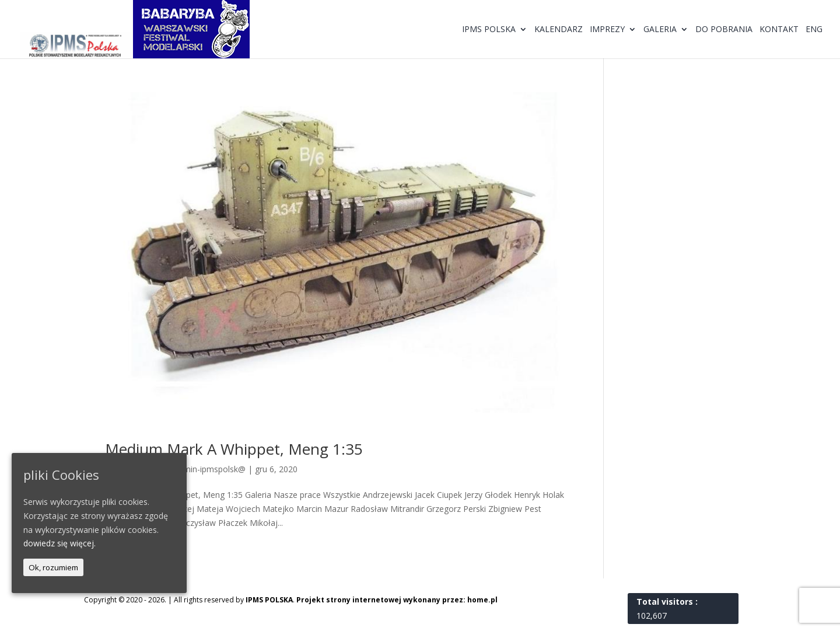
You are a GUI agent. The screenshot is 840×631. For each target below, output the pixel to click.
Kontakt (779, 30)
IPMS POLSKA (269, 600)
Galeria (660, 30)
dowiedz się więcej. (60, 543)
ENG (814, 30)
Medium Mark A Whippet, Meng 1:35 (234, 449)
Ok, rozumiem (53, 567)
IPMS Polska (489, 30)
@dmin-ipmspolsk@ (208, 469)
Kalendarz (559, 30)
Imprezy (607, 30)
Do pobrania (724, 30)
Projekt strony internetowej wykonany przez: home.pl (397, 600)
